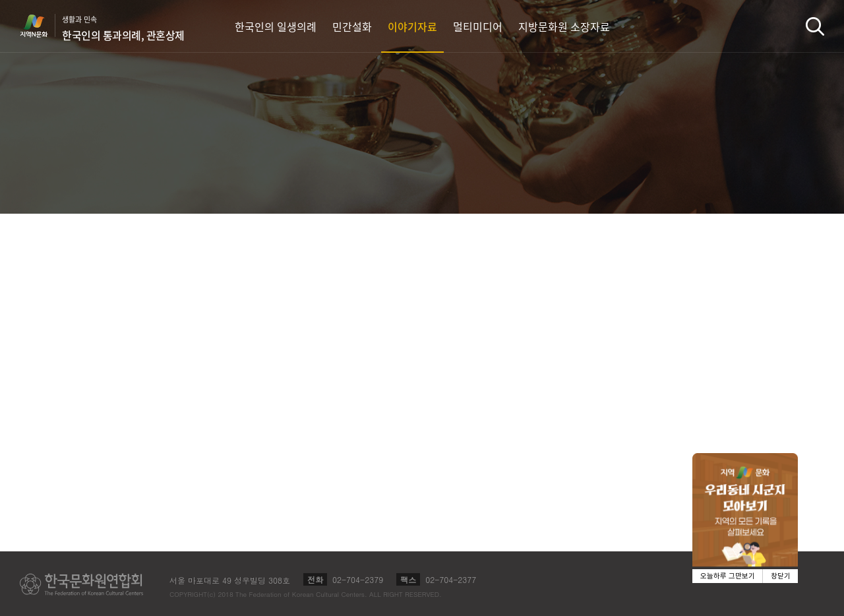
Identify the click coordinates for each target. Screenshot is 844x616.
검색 (815, 26)
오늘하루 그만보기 (728, 576)
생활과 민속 (123, 28)
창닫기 (781, 576)
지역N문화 (41, 26)
